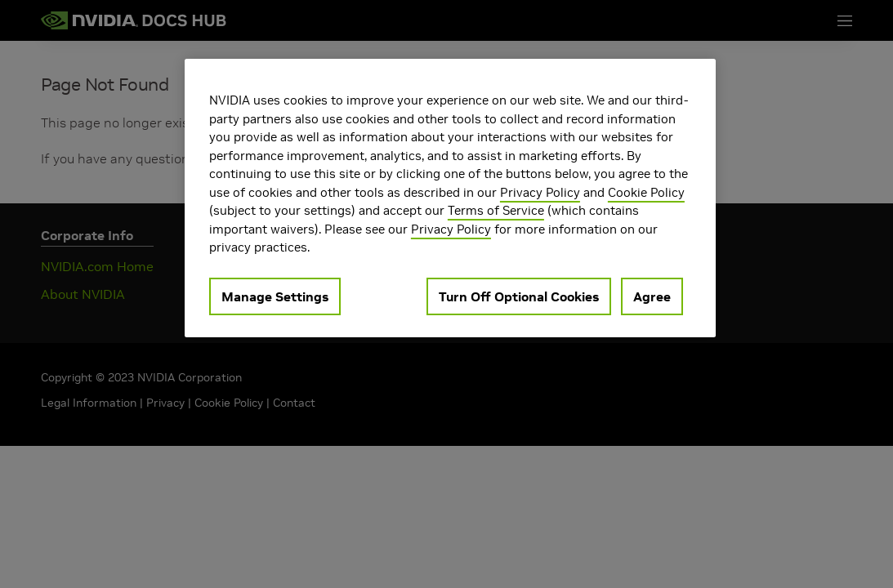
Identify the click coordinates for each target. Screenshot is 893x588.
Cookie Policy (646, 192)
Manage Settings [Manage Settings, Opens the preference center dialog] (275, 296)
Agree (652, 296)
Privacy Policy (540, 192)
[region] (450, 198)
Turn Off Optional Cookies (519, 296)
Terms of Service (496, 210)
